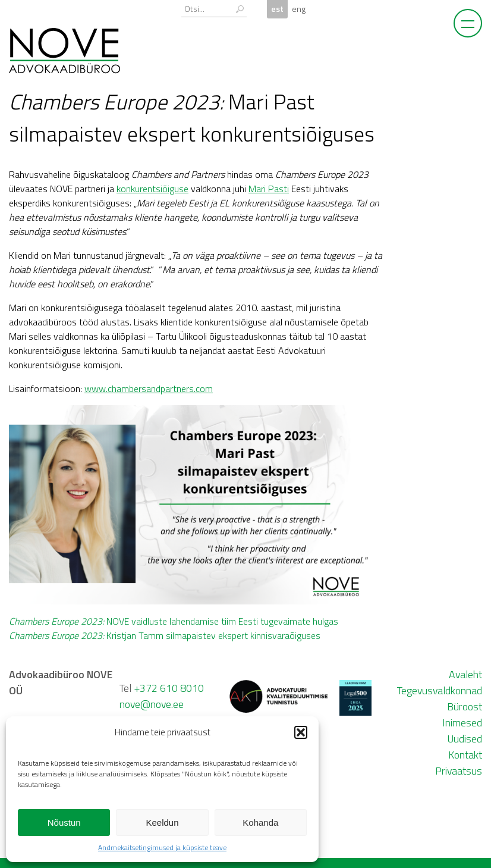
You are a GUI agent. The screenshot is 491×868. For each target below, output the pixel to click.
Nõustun (64, 822)
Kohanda (260, 822)
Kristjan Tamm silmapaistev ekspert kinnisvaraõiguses (165, 635)
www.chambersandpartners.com (149, 388)
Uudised (465, 739)
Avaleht (465, 674)
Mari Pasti (269, 189)
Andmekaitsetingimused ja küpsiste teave (162, 847)
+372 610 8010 (169, 688)
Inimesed (462, 723)
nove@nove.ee (152, 704)
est (277, 9)
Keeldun (162, 822)
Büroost (465, 706)
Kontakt (465, 755)
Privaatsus (459, 771)
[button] (301, 732)
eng (299, 9)
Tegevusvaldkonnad (440, 690)
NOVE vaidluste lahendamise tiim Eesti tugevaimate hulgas (174, 621)
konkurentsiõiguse (152, 189)
